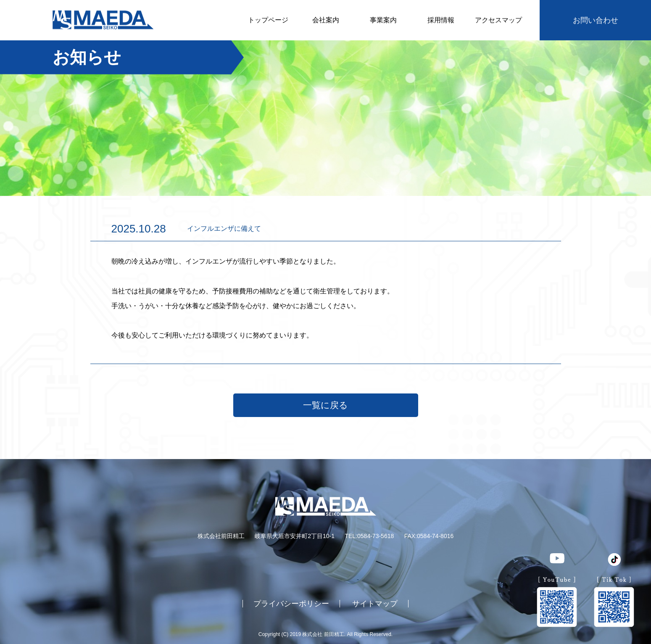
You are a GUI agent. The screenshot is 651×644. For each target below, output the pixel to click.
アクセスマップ (498, 20)
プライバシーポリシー (291, 603)
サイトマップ (375, 603)
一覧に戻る (325, 405)
